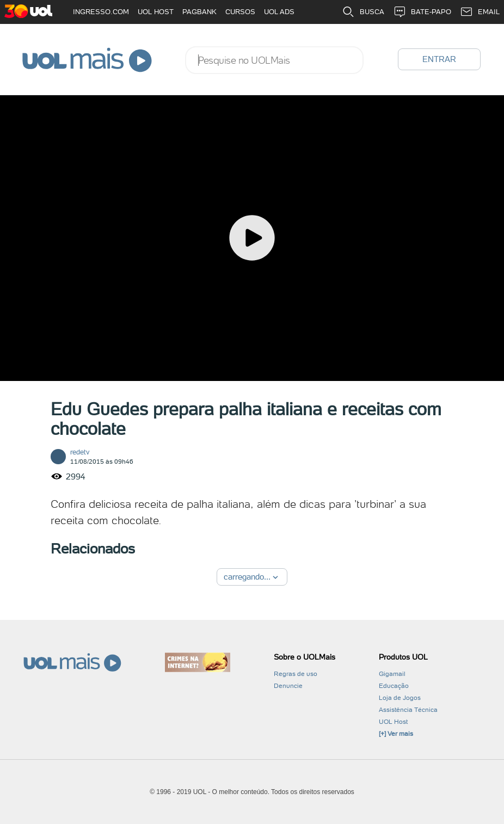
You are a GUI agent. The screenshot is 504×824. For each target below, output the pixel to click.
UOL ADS (279, 12)
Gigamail (392, 674)
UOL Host (393, 722)
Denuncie (288, 686)
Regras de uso (296, 674)
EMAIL (480, 12)
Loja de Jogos (400, 698)
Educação (394, 686)
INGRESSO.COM (101, 12)
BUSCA (363, 12)
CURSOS (240, 12)
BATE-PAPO (422, 12)
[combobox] (274, 60)
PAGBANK (199, 12)
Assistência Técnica (408, 710)
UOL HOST (156, 12)
